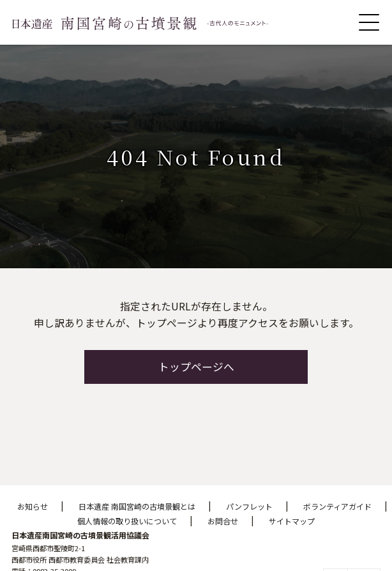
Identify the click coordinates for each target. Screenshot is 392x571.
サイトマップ (292, 521)
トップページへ (196, 367)
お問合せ (223, 521)
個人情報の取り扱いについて (127, 521)
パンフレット (249, 506)
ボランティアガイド (337, 506)
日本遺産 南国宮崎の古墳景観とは (137, 506)
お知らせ (33, 506)
